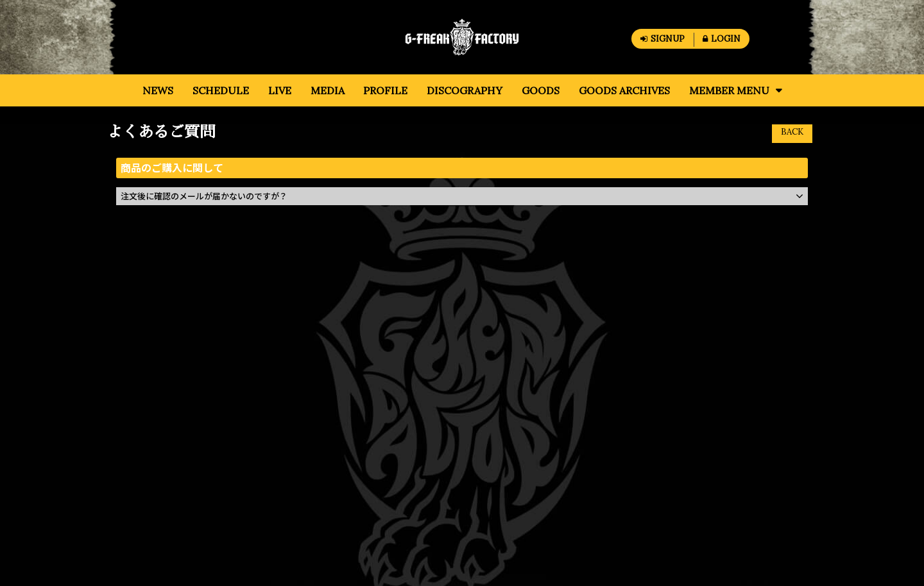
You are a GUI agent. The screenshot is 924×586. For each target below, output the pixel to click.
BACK (792, 132)
